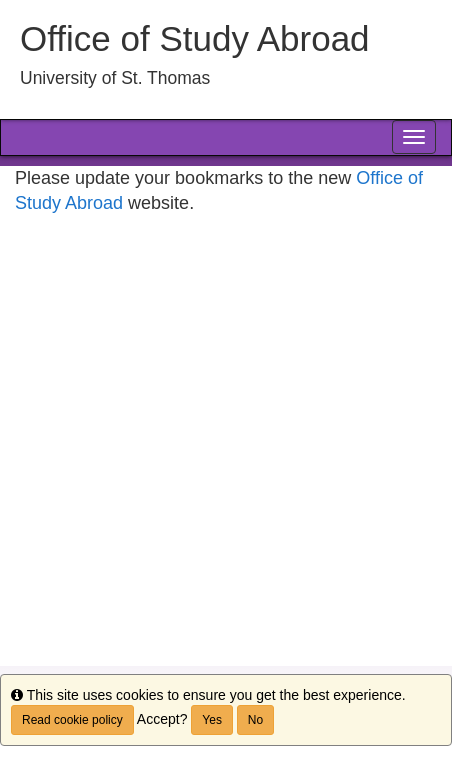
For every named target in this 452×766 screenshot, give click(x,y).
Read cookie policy (72, 720)
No (255, 720)
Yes (212, 720)
